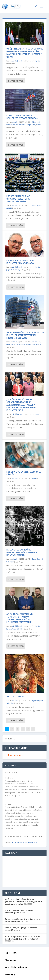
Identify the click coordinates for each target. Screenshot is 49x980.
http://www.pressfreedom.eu (25, 842)
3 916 (28, 731)
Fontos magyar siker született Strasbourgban (22, 117)
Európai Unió (31, 125)
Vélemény (16, 270)
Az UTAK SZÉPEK (15, 697)
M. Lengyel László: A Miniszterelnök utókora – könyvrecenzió (23, 552)
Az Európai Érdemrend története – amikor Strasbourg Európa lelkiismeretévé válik (20, 618)
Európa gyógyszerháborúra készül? (24, 473)
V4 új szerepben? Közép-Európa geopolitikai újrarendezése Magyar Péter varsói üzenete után (25, 53)
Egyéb (38, 61)
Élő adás (14, 756)
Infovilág (15, 122)
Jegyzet (9, 270)
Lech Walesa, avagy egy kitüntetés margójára (20, 262)
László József (17, 61)
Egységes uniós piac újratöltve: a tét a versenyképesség (18, 199)
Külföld (39, 125)
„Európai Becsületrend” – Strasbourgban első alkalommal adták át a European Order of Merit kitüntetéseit (22, 405)
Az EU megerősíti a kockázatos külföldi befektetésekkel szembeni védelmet (25, 335)
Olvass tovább (16, 81)
